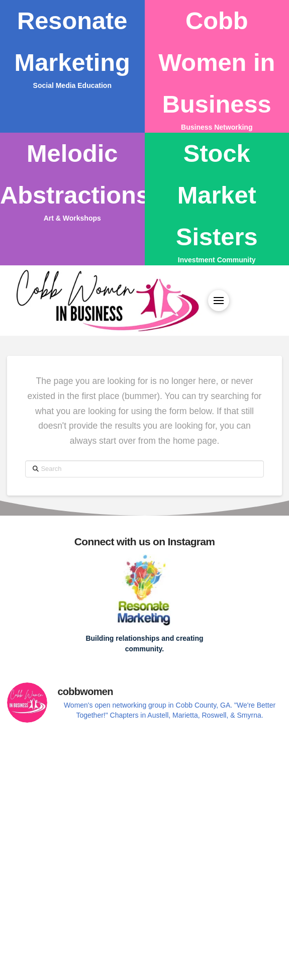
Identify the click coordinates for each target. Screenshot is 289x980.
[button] (219, 301)
